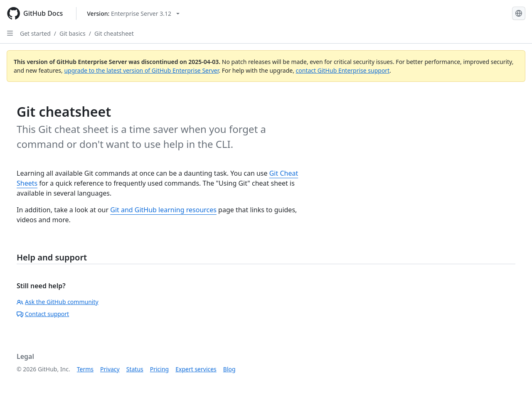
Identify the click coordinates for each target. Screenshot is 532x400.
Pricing (159, 369)
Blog (229, 369)
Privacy (110, 369)
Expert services (196, 369)
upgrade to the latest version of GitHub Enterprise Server (141, 70)
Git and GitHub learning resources (163, 210)
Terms (85, 369)
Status (135, 369)
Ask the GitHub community (58, 302)
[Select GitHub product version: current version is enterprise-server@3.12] (133, 13)
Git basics (73, 33)
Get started (35, 33)
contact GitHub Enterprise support (343, 70)
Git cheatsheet (114, 33)
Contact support (43, 314)
